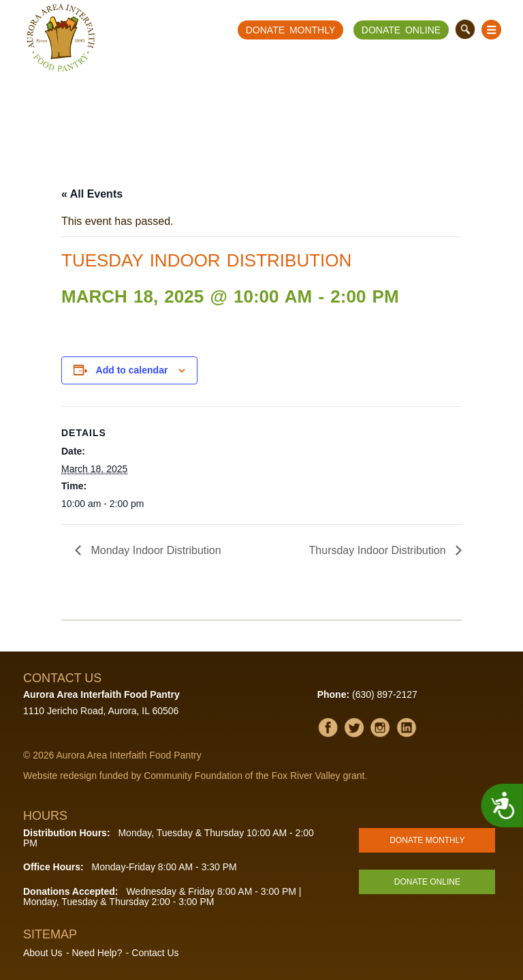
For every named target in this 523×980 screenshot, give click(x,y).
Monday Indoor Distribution (155, 550)
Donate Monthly (291, 30)
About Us (43, 953)
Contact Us (155, 953)
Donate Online (401, 30)
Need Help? (97, 953)
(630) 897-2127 (385, 694)
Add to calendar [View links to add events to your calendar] (132, 370)
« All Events (92, 194)
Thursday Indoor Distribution (379, 550)
